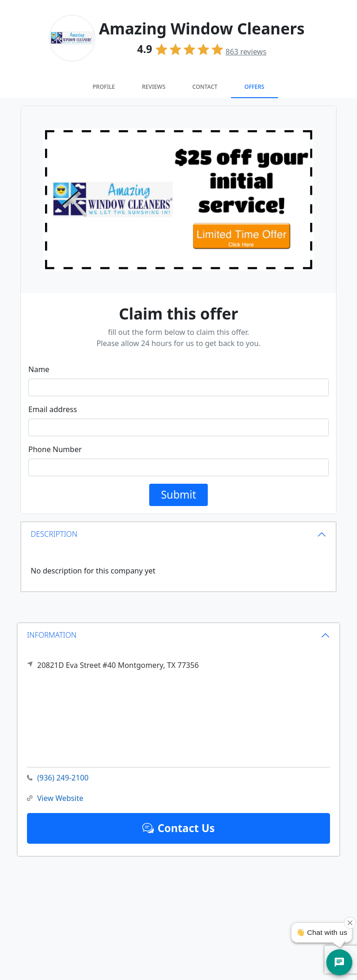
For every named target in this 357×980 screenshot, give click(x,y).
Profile (104, 87)
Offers (255, 87)
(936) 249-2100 (58, 778)
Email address (53, 409)
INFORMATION (52, 635)
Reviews (153, 87)
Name (39, 369)
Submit (178, 495)
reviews (246, 52)
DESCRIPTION (54, 534)
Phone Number (55, 449)
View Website (55, 798)
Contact (205, 87)
